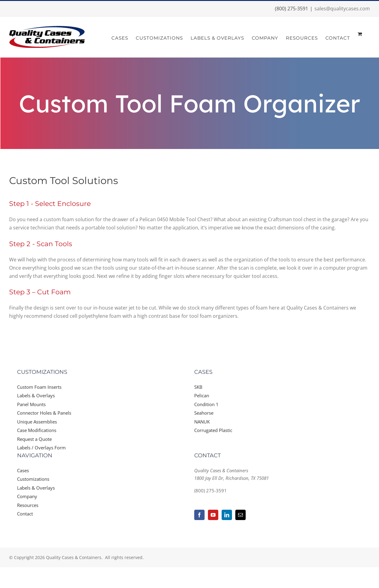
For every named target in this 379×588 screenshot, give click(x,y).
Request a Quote (34, 439)
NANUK (202, 422)
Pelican (202, 395)
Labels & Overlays (36, 395)
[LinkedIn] (227, 515)
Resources (28, 505)
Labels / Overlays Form (41, 448)
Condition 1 (206, 404)
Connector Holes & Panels (44, 413)
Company (27, 496)
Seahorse (204, 413)
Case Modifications (37, 430)
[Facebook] (199, 515)
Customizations (33, 479)
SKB (198, 387)
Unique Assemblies (37, 422)
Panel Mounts (31, 404)
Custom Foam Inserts (39, 387)
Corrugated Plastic (213, 430)
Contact (25, 514)
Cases (23, 470)
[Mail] (240, 515)
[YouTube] (213, 515)
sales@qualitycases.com (342, 9)
